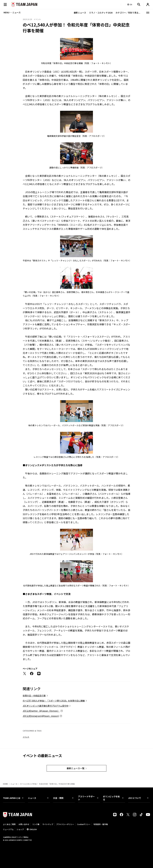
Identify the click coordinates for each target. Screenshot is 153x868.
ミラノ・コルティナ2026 (101, 13)
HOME (5, 784)
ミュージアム (8, 829)
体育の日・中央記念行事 (34, 696)
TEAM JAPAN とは (13, 798)
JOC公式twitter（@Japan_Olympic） (41, 711)
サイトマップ (48, 824)
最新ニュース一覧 (76, 768)
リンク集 (36, 824)
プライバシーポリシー (65, 824)
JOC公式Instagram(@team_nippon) (41, 716)
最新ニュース (80, 13)
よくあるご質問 (9, 824)
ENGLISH (33, 829)
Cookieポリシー (84, 824)
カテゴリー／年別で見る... (128, 13)
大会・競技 (63, 798)
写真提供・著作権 (101, 824)
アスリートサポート (88, 798)
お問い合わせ (24, 824)
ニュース (14, 784)
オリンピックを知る (113, 798)
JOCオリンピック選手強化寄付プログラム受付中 (46, 706)
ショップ (20, 829)
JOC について (138, 798)
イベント (26, 737)
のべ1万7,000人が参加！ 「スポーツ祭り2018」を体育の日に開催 (54, 701)
